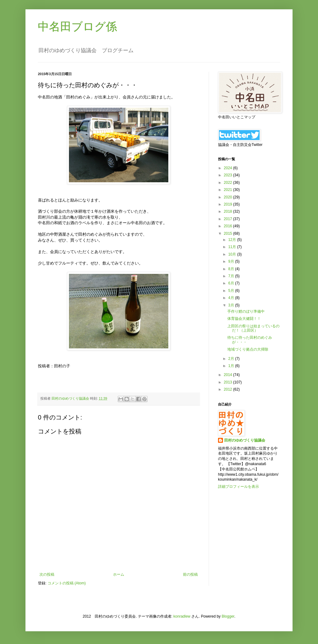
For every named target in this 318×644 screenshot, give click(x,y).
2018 (229, 211)
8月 (232, 269)
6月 (232, 283)
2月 (232, 359)
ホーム (119, 574)
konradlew (182, 616)
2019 (229, 204)
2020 (229, 197)
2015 (229, 234)
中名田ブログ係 (77, 27)
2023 (229, 175)
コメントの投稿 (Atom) (67, 583)
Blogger (228, 616)
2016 (229, 226)
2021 (229, 190)
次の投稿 (47, 574)
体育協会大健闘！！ (244, 319)
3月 (232, 305)
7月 (232, 276)
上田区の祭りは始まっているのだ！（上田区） (253, 328)
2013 (229, 382)
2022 (229, 183)
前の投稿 (190, 574)
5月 (232, 291)
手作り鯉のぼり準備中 (246, 311)
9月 (232, 261)
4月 (232, 298)
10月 (233, 254)
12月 (233, 240)
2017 (229, 219)
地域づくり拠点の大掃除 (248, 349)
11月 (233, 247)
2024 (229, 168)
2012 (229, 389)
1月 (232, 366)
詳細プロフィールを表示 (238, 487)
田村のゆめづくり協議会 (245, 440)
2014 (229, 375)
